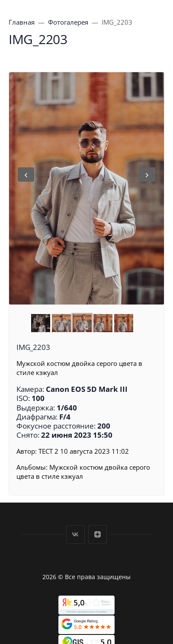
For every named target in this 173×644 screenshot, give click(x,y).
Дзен (98, 534)
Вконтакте (75, 534)
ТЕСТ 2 (48, 451)
